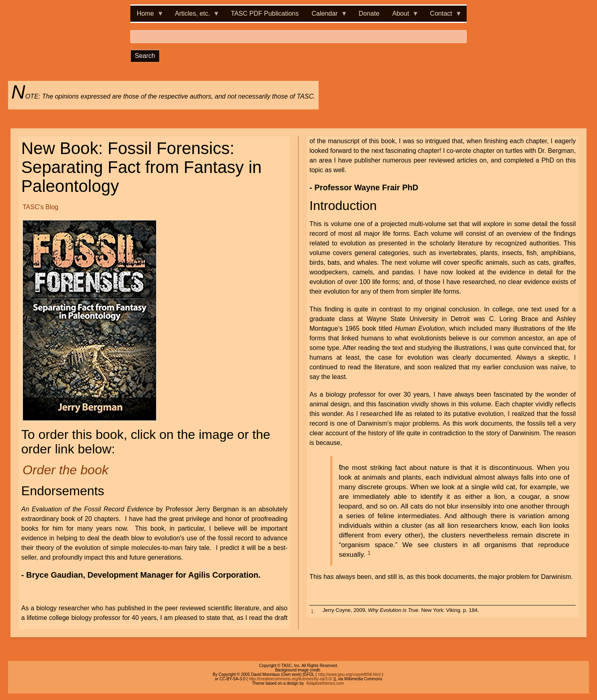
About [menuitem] (402, 16)
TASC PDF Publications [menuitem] (265, 13)
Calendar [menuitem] (326, 16)
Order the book (65, 470)
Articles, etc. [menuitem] (194, 16)
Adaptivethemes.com (325, 683)
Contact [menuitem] (443, 16)
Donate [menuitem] (369, 13)
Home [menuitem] (147, 16)
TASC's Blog (40, 207)
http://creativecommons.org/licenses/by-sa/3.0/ (290, 679)
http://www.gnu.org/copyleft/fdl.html (349, 674)
